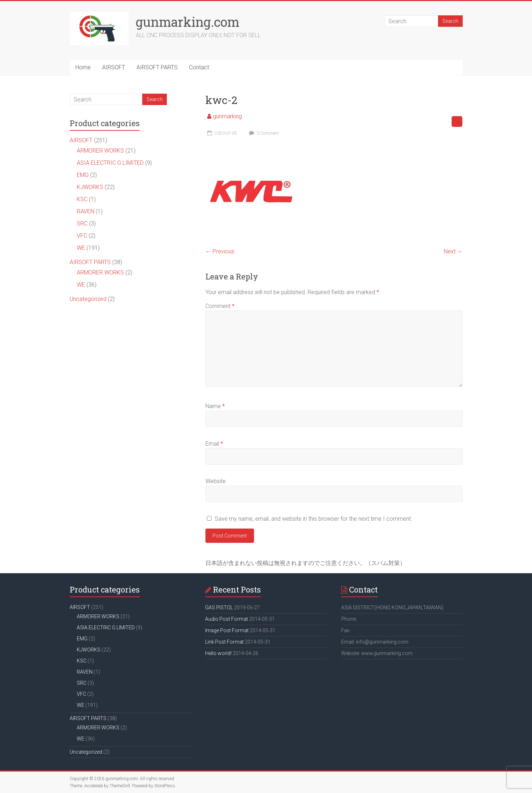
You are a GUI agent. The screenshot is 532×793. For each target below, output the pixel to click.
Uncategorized (88, 299)
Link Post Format (224, 642)
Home (83, 67)
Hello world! (218, 653)
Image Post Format (227, 630)
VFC (82, 236)
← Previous (220, 251)
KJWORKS (90, 187)
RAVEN (86, 211)
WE (81, 248)
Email (214, 444)
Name (215, 406)
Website (216, 481)
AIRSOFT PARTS (157, 67)
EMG (83, 175)
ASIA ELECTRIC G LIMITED (110, 163)
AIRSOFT (114, 67)
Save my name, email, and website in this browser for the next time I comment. (314, 519)
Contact (199, 67)
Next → (453, 251)
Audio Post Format (227, 619)
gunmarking (227, 116)
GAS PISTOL (219, 608)
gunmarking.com (188, 22)
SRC (82, 224)
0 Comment (263, 133)
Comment (220, 306)
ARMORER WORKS (100, 151)
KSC (82, 199)
